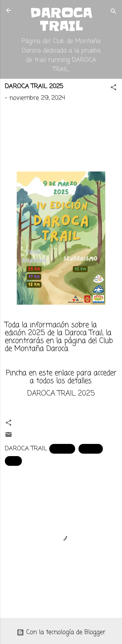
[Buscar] (113, 12)
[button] (113, 88)
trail (13, 461)
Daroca (91, 449)
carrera (62, 449)
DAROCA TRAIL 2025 (61, 394)
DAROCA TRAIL (61, 20)
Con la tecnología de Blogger (61, 632)
